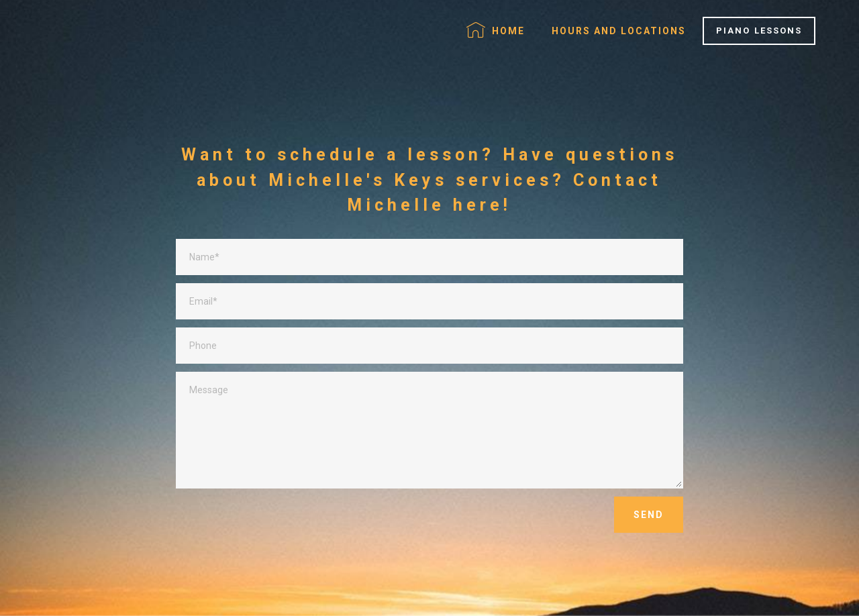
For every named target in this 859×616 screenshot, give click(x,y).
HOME (496, 30)
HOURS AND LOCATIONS (619, 31)
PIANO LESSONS (759, 31)
